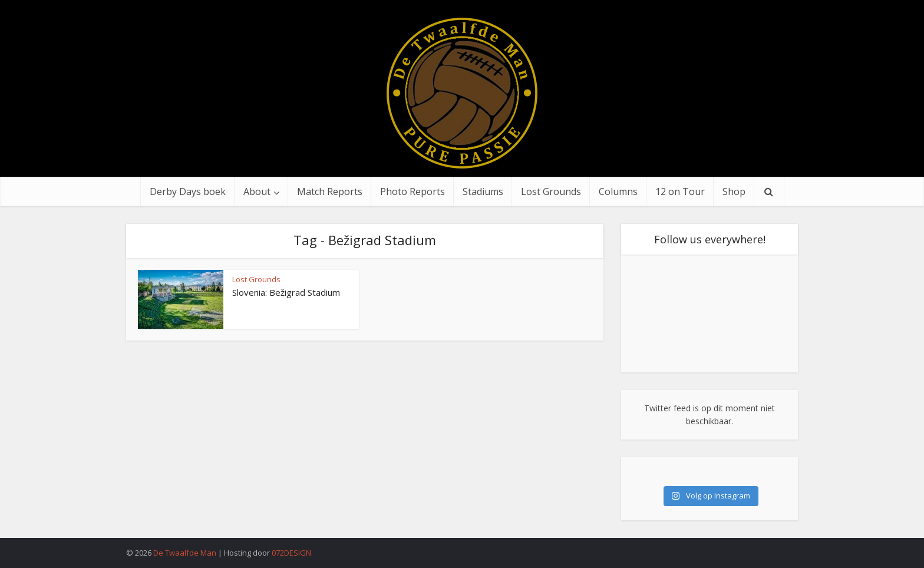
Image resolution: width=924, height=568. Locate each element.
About (257, 191)
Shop (734, 191)
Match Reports (330, 191)
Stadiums (483, 191)
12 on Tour (680, 191)
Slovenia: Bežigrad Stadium (286, 292)
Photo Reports (412, 191)
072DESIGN (291, 553)
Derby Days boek (188, 191)
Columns (618, 191)
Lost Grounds (551, 191)
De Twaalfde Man (185, 553)
